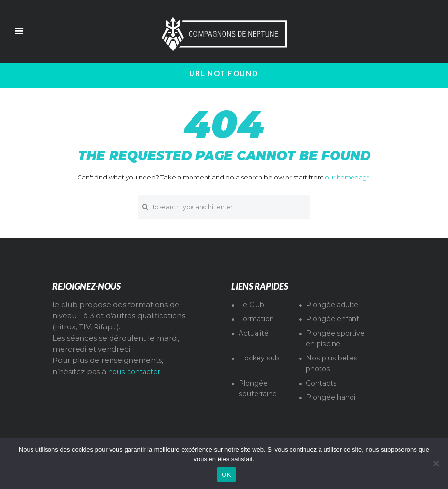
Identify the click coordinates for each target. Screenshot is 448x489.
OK (226, 475)
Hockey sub (261, 370)
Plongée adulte (335, 306)
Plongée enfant (335, 320)
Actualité (255, 334)
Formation (258, 320)
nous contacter (136, 373)
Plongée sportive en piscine (327, 345)
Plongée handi (333, 409)
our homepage (347, 177)
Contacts (322, 395)
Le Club (253, 306)
